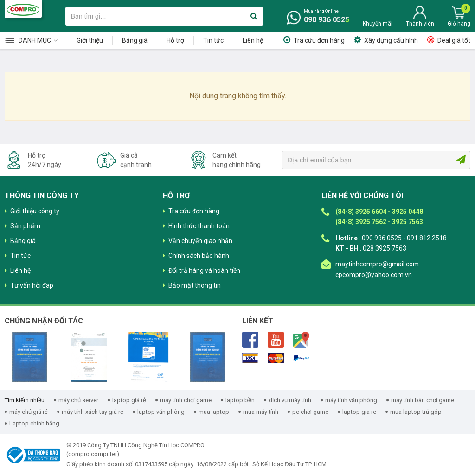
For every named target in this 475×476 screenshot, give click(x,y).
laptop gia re (359, 412)
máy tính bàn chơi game (423, 400)
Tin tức (213, 40)
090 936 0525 (327, 20)
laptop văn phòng (161, 412)
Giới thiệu (90, 40)
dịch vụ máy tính (290, 400)
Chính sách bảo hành (199, 256)
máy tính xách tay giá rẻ (93, 412)
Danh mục (35, 40)
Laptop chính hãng (34, 423)
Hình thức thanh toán (199, 226)
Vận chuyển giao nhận (200, 241)
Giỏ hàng (459, 24)
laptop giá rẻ (129, 400)
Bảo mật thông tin (195, 285)
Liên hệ (253, 40)
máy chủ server (78, 400)
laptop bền (240, 400)
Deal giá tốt (454, 40)
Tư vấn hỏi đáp (32, 285)
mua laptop (214, 412)
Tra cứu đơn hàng (319, 40)
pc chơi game (310, 412)
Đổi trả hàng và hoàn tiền (204, 270)
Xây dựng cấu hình (391, 40)
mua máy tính (261, 412)
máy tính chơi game (186, 400)
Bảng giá (135, 40)
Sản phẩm (25, 226)
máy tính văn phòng (351, 400)
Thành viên (420, 24)
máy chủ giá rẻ (29, 412)
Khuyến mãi (378, 24)
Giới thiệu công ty (35, 211)
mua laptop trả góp (416, 412)
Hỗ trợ (175, 40)
